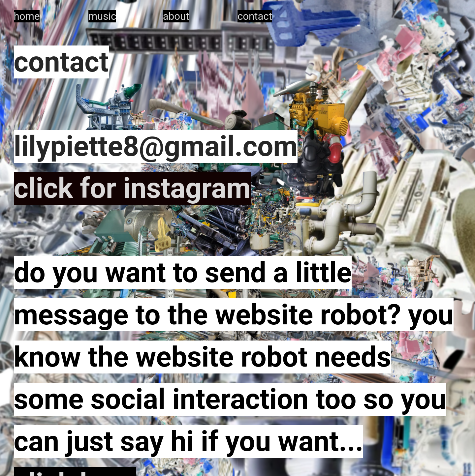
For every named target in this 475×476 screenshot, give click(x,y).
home (27, 16)
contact (255, 16)
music (102, 16)
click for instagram (132, 188)
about (176, 16)
